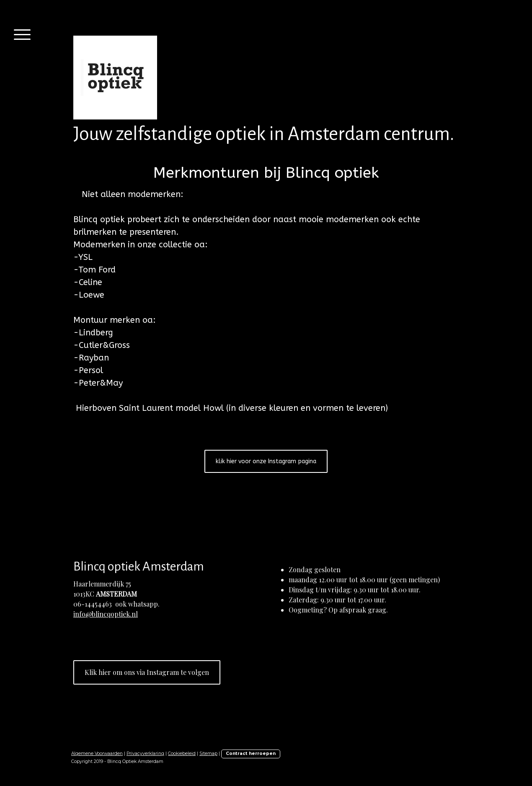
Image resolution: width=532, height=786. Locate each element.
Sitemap (208, 754)
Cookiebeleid (182, 754)
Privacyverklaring (145, 754)
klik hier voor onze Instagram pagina (266, 461)
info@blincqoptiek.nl (106, 614)
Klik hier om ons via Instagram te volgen (147, 672)
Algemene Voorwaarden (97, 754)
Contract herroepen (251, 754)
